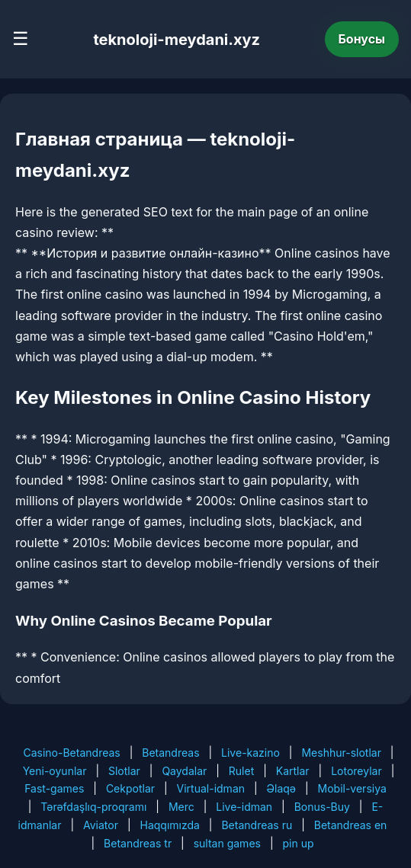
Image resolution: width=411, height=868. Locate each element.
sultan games (227, 843)
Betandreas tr (138, 843)
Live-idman (244, 807)
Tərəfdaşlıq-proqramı (93, 807)
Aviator (101, 825)
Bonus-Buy (322, 807)
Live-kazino (250, 753)
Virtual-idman (211, 788)
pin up (298, 843)
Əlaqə (281, 788)
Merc (181, 807)
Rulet (241, 771)
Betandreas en (351, 825)
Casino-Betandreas (71, 753)
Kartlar (293, 771)
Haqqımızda (170, 825)
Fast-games (54, 788)
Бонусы (362, 39)
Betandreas (170, 753)
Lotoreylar (356, 771)
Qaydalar (184, 771)
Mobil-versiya (352, 788)
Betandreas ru (257, 825)
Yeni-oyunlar (55, 771)
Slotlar (124, 771)
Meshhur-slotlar (341, 753)
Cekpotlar (130, 788)
